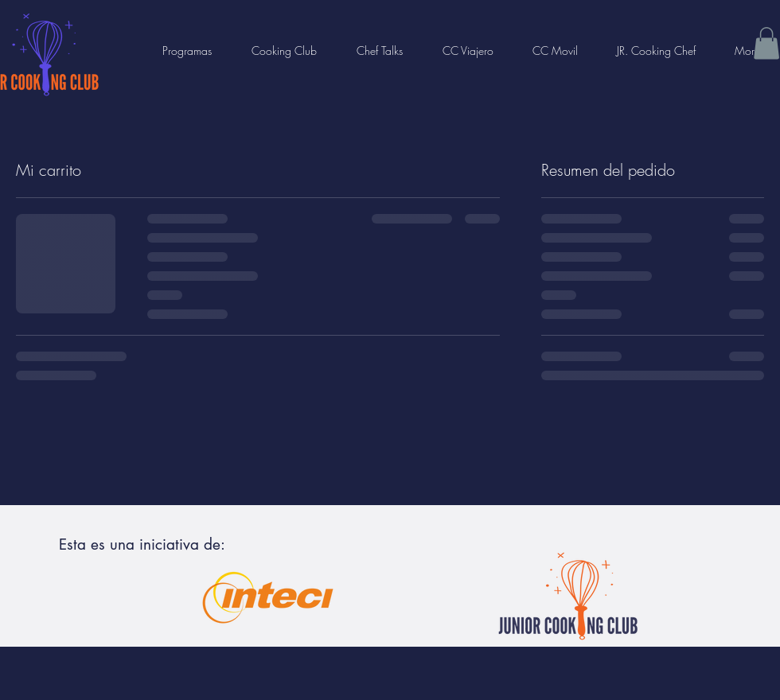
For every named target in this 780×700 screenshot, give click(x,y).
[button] (766, 43)
